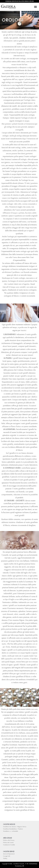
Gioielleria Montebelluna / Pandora (13, 829)
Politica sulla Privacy (9, 840)
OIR (23, 866)
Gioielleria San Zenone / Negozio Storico (15, 827)
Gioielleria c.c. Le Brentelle (11, 831)
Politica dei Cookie (8, 843)
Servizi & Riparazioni (9, 854)
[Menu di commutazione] (35, 7)
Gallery (5, 858)
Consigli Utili (7, 856)
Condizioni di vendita (9, 845)
